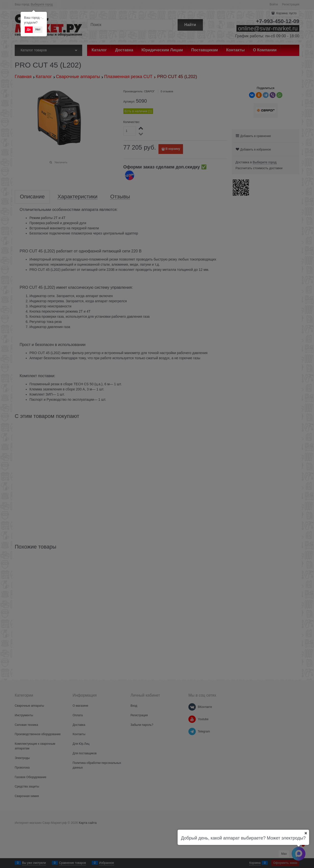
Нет (38, 29)
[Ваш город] (306, 833)
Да (29, 29)
